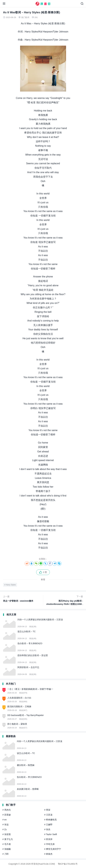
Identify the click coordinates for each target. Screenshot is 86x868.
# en (5, 820)
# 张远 (6, 825)
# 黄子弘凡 (8, 839)
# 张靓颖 (7, 849)
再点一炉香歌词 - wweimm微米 (22, 598)
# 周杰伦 (7, 810)
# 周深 (47, 810)
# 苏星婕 (7, 815)
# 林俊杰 (48, 854)
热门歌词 (25, 17)
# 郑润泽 (48, 839)
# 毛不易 (7, 844)
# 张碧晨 (7, 834)
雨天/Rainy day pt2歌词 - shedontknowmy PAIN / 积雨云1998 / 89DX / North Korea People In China (64, 600)
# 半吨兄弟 (50, 844)
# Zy (5, 829)
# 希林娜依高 (51, 820)
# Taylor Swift (51, 834)
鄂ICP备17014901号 (68, 864)
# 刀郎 (6, 854)
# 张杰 (47, 829)
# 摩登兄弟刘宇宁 (53, 849)
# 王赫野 (48, 825)
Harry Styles (11, 585)
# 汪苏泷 (48, 815)
